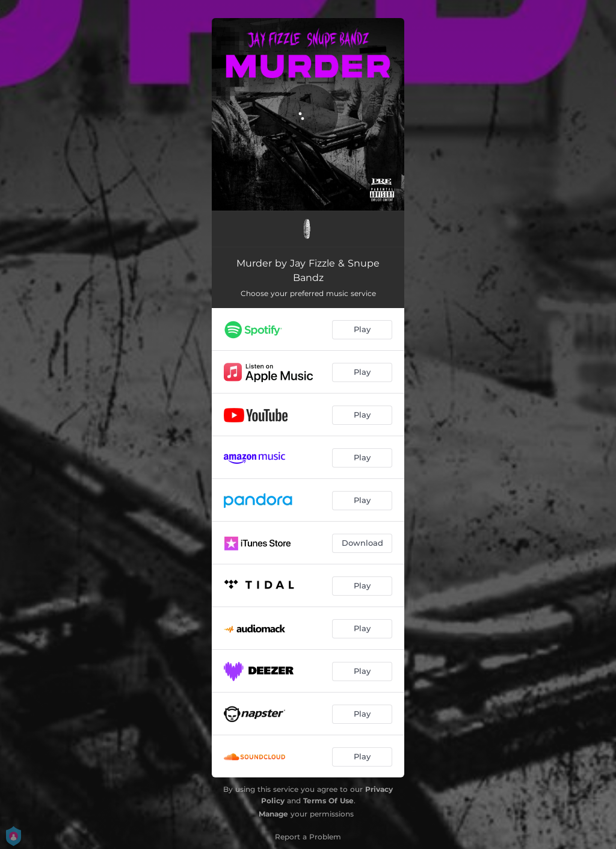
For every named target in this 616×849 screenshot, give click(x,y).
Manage (273, 814)
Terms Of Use (328, 801)
